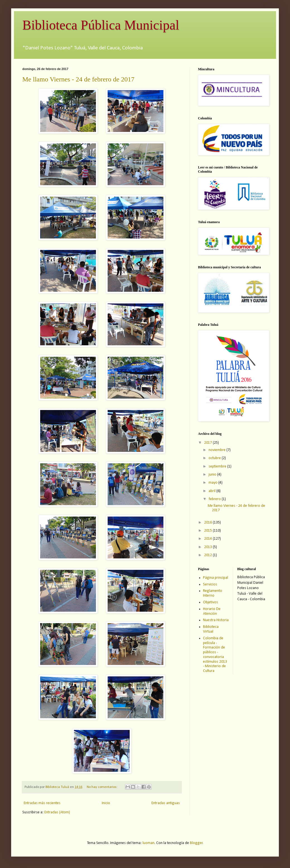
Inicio (106, 803)
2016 (208, 523)
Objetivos (211, 602)
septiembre (218, 466)
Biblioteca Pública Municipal (101, 25)
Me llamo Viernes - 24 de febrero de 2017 (78, 79)
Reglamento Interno (213, 593)
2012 (208, 555)
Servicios (210, 584)
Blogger (196, 843)
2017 (208, 443)
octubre (215, 458)
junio (213, 475)
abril (212, 491)
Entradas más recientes (42, 803)
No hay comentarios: (102, 787)
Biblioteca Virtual (211, 629)
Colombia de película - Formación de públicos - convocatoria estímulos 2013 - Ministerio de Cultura (215, 655)
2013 (208, 547)
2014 (208, 539)
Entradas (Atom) (57, 812)
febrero (215, 499)
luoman (148, 843)
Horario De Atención (212, 611)
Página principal (216, 578)
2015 (208, 531)
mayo (213, 483)
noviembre (217, 450)
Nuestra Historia (216, 620)
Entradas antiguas (166, 803)
